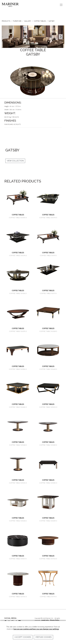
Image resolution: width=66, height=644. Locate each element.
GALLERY (28, 21)
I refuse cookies (43, 637)
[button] (61, 37)
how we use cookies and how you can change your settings (36, 629)
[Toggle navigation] (61, 5)
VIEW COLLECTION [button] (15, 161)
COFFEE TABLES (40, 21)
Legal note (45, 620)
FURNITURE (17, 21)
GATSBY (52, 21)
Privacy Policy (55, 620)
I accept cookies (23, 637)
